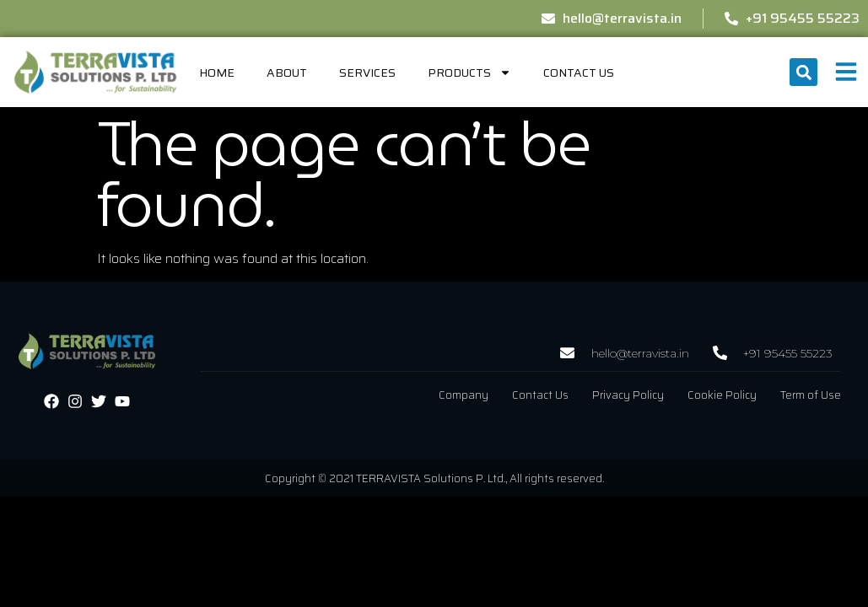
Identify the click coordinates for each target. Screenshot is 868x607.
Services (367, 73)
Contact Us (579, 73)
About (287, 73)
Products (469, 73)
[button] (803, 72)
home (217, 73)
